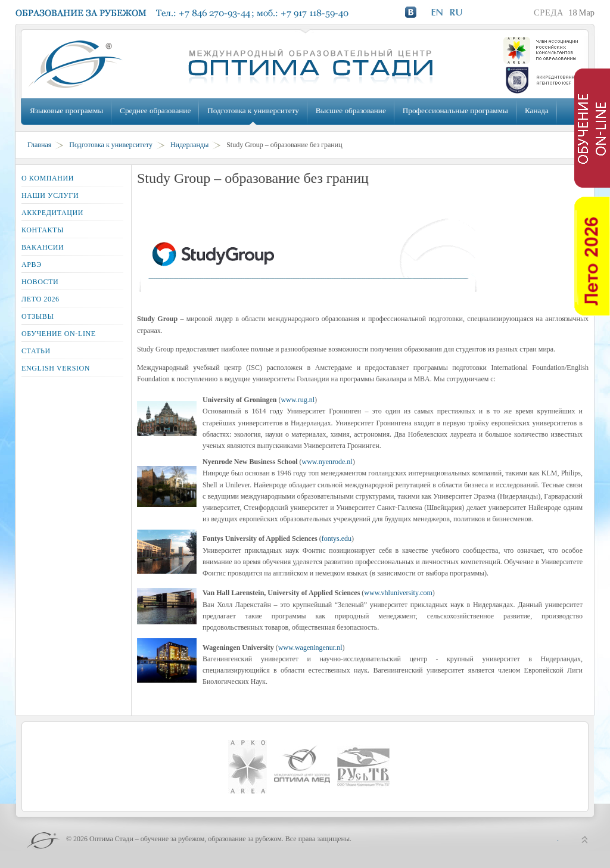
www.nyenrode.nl (327, 462)
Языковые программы (66, 111)
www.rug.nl (298, 400)
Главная (39, 145)
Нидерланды (189, 145)
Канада (537, 111)
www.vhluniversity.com (398, 593)
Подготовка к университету (253, 111)
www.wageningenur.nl (310, 648)
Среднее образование (155, 111)
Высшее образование (351, 111)
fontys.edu (337, 539)
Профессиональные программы (455, 111)
